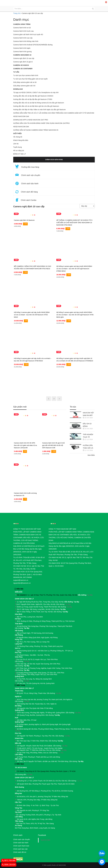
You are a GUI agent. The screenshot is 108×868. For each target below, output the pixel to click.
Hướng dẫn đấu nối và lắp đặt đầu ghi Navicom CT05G (33, 99)
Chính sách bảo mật (20, 849)
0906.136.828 (9, 865)
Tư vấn (16, 72)
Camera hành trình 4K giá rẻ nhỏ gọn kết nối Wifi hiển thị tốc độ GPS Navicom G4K (53, 445)
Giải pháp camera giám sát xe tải (25, 82)
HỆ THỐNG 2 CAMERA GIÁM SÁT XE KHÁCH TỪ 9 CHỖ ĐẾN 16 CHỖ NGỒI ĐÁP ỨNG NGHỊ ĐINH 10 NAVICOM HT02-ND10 (74, 223)
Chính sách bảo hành (21, 843)
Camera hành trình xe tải (22, 28)
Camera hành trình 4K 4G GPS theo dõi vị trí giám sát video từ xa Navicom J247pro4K (25, 445)
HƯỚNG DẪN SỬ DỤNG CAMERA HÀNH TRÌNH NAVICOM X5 (36, 130)
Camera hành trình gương (22, 52)
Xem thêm (91, 455)
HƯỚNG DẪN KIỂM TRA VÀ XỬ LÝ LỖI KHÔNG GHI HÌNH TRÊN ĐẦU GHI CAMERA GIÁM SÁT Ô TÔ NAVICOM (54, 113)
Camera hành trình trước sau (23, 31)
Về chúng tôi (18, 137)
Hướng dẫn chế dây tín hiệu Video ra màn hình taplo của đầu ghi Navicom (39, 110)
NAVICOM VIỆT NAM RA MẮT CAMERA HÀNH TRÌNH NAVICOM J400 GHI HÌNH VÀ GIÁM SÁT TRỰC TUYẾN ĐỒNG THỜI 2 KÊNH (89, 414)
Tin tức (73, 407)
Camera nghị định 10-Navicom (24, 220)
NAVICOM (45, 840)
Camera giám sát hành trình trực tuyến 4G (28, 34)
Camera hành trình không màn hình (26, 41)
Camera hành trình (22, 24)
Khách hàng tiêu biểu (21, 140)
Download (18, 89)
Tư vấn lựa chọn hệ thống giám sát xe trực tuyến (30, 79)
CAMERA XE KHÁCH (21, 65)
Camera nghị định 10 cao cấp (24, 58)
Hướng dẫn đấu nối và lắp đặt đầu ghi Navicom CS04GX (33, 96)
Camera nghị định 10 (22, 55)
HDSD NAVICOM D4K (21, 127)
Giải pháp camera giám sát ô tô (24, 86)
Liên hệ (16, 144)
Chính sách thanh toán (21, 846)
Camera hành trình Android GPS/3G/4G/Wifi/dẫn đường (33, 45)
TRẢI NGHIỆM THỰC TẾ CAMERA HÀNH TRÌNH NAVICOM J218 (89, 436)
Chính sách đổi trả (20, 852)
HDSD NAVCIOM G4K (21, 116)
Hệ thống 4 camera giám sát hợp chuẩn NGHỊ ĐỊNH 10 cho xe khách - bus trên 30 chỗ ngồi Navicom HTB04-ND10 (74, 269)
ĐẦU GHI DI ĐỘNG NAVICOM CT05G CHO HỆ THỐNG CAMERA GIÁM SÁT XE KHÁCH (89, 425)
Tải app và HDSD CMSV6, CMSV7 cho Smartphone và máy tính (36, 92)
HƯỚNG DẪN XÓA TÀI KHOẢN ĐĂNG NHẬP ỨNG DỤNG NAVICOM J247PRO (41, 123)
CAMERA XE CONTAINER (23, 69)
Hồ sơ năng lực (19, 151)
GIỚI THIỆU (17, 133)
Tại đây (90, 595)
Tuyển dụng (17, 147)
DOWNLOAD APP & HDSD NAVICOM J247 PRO (31, 120)
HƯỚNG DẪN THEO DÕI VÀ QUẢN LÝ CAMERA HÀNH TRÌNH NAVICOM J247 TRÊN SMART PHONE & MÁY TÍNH (89, 447)
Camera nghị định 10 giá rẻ (23, 62)
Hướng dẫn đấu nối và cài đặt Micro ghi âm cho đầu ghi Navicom (36, 106)
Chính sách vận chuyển (22, 839)
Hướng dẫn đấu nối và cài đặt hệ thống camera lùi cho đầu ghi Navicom (39, 103)
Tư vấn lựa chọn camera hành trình (26, 75)
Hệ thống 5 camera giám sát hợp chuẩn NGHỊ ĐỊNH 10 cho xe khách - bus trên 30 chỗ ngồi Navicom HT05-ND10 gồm (75, 315)
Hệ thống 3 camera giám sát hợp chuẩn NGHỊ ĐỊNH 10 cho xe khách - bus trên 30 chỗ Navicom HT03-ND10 (32, 315)
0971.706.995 (9, 861)
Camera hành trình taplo (22, 48)
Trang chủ (17, 13)
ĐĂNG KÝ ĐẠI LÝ (20, 154)
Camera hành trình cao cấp (23, 38)
